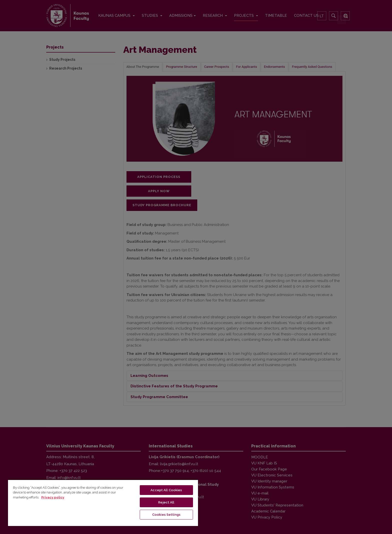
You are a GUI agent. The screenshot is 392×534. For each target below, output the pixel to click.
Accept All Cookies (166, 490)
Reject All (166, 502)
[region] (103, 503)
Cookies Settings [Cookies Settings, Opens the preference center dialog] (166, 515)
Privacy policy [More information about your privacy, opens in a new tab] (53, 497)
